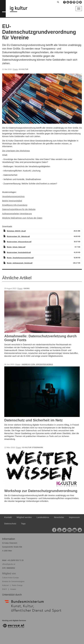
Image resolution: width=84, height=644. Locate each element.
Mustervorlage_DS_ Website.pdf (18, 236)
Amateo (13, 589)
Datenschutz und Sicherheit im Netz (33, 420)
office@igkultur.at (9, 564)
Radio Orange (17, 585)
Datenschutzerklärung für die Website (19, 209)
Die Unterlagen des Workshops (16, 151)
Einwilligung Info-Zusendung (15, 205)
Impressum (74, 517)
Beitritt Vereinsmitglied (12, 201)
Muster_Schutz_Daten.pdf (16, 247)
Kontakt (8, 517)
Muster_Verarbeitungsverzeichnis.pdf (20, 258)
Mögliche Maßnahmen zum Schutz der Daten (22, 218)
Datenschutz (10, 524)
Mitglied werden (24, 517)
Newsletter (59, 517)
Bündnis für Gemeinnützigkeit (13, 582)
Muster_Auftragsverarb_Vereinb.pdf (20, 263)
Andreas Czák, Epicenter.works (37, 364)
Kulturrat (5, 585)
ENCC (5, 589)
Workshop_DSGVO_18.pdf (16, 231)
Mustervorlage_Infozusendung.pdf (19, 242)
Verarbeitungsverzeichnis (13, 196)
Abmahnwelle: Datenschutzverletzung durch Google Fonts (40, 338)
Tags (23, 524)
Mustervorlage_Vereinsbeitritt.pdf (19, 252)
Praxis (15, 69)
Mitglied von (9, 574)
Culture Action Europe (10, 578)
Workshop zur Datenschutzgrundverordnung (41, 491)
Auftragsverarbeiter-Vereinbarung (17, 214)
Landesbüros (43, 517)
